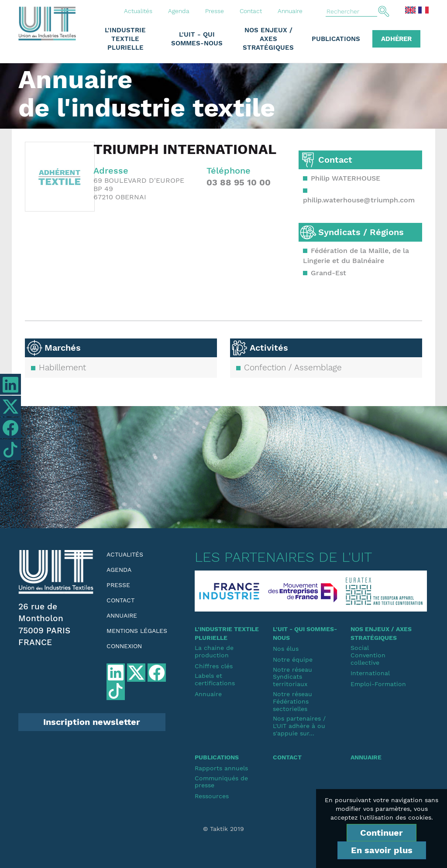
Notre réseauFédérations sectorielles (292, 701)
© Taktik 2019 (223, 829)
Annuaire (290, 11)
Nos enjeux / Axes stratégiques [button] (268, 39)
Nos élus (286, 649)
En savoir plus (382, 850)
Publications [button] (336, 39)
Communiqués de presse (221, 782)
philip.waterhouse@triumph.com (359, 200)
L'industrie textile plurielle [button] (125, 39)
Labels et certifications (215, 679)
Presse (215, 11)
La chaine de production (214, 651)
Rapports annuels (221, 768)
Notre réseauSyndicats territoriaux (292, 677)
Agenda (179, 11)
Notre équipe (293, 660)
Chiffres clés (214, 666)
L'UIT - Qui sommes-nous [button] (197, 39)
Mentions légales (137, 631)
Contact (251, 11)
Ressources (212, 796)
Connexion (124, 646)
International (370, 673)
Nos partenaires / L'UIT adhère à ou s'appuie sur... (299, 726)
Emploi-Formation (378, 684)
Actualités (138, 11)
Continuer (382, 833)
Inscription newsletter (92, 722)
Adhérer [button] (396, 39)
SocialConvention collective (368, 655)
